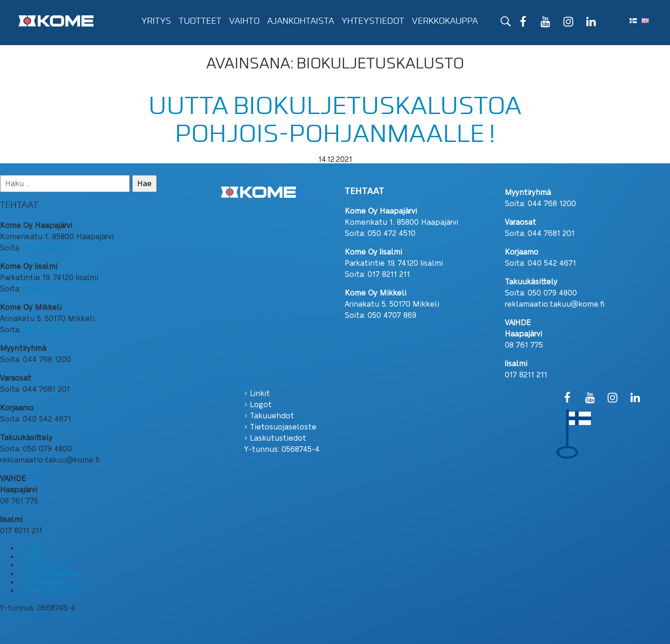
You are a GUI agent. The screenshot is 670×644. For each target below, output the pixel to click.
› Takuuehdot (44, 564)
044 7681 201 (551, 233)
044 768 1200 (552, 203)
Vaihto (244, 21)
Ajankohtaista (301, 21)
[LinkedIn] (591, 23)
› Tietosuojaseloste (55, 581)
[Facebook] (523, 23)
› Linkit (31, 547)
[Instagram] (568, 23)
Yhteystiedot (373, 21)
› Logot (32, 556)
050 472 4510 (47, 247)
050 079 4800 (552, 292)
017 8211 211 (44, 288)
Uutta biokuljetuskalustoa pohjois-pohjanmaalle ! (335, 120)
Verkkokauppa (445, 21)
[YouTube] (546, 23)
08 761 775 (524, 345)
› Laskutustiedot (50, 590)
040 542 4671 (552, 263)
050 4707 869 (47, 329)
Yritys (156, 21)
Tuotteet (200, 21)
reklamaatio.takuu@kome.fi (555, 304)
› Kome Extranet (49, 573)
